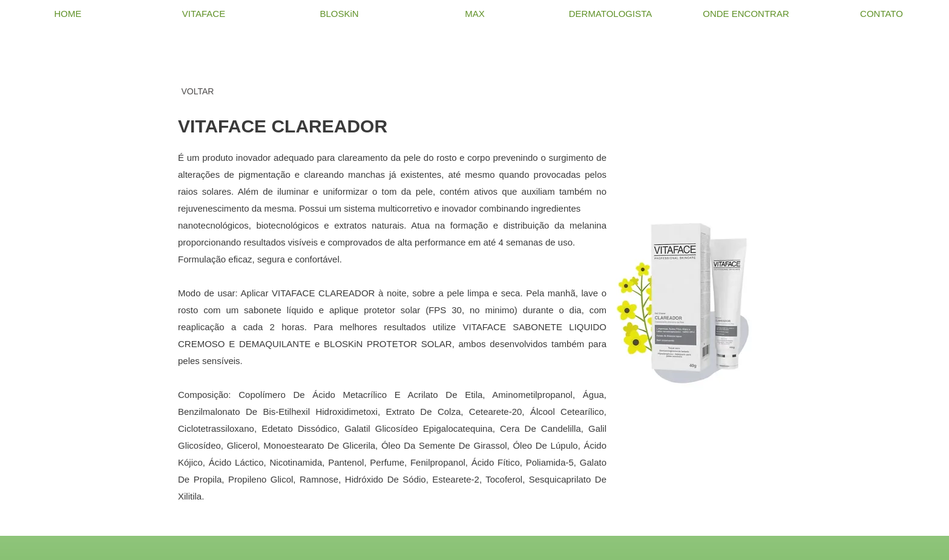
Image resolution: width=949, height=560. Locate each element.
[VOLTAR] (198, 91)
